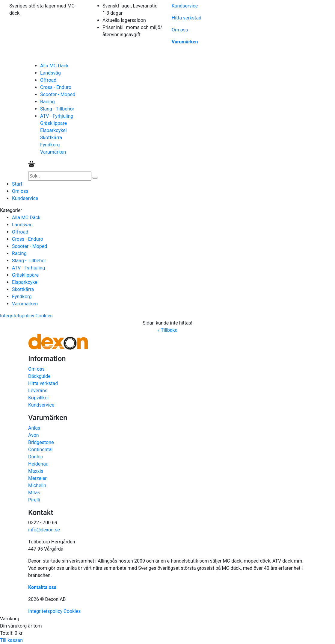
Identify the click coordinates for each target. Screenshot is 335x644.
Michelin (37, 485)
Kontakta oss (42, 587)
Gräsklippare (53, 123)
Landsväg (50, 73)
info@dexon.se (44, 530)
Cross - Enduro (56, 87)
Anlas (34, 428)
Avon (34, 435)
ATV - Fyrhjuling (57, 116)
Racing (47, 102)
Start (17, 184)
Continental (40, 450)
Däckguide (39, 376)
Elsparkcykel (53, 130)
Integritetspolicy (17, 316)
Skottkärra (51, 138)
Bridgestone (41, 442)
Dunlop (36, 457)
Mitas (34, 493)
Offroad (48, 80)
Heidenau (38, 464)
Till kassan (11, 640)
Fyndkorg (50, 145)
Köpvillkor (39, 398)
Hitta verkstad (187, 18)
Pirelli (34, 500)
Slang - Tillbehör (57, 109)
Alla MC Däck (54, 66)
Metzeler (37, 478)
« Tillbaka (168, 330)
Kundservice (185, 6)
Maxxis (36, 471)
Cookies (44, 316)
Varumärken (185, 42)
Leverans (38, 391)
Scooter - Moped (58, 94)
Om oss (180, 30)
